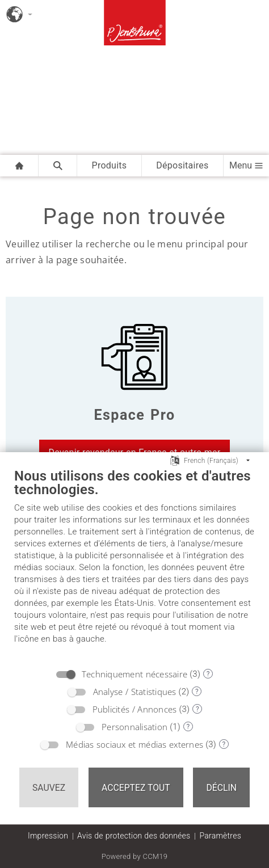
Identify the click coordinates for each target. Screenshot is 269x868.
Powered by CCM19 (135, 856)
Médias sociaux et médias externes (134, 744)
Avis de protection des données (134, 836)
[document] (134, 564)
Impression (48, 836)
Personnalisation (134, 727)
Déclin (221, 788)
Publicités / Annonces (135, 709)
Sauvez (49, 788)
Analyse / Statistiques (135, 692)
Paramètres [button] (220, 836)
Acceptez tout (136, 788)
